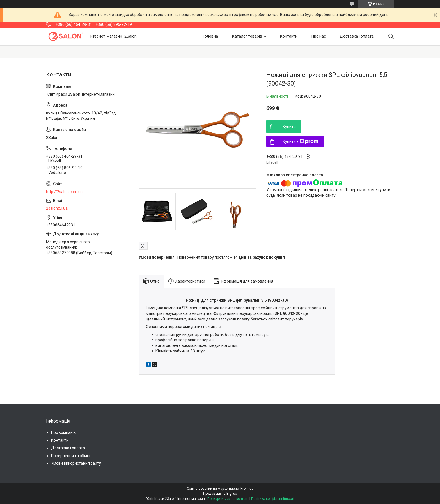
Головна (210, 36)
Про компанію (64, 432)
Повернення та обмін (71, 456)
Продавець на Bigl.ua (220, 494)
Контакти (289, 36)
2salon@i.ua (57, 208)
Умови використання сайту (76, 463)
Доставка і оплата (357, 36)
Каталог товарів (247, 36)
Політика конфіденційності (273, 499)
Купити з (300, 141)
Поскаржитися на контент (228, 499)
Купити (289, 127)
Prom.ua (247, 489)
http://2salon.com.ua (64, 192)
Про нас (319, 36)
